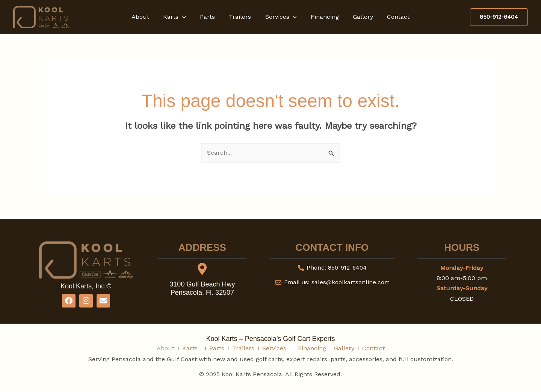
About (147, 17)
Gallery (358, 17)
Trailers (241, 17)
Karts (179, 17)
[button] (187, 17)
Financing (322, 17)
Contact (391, 17)
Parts (210, 17)
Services (280, 17)
